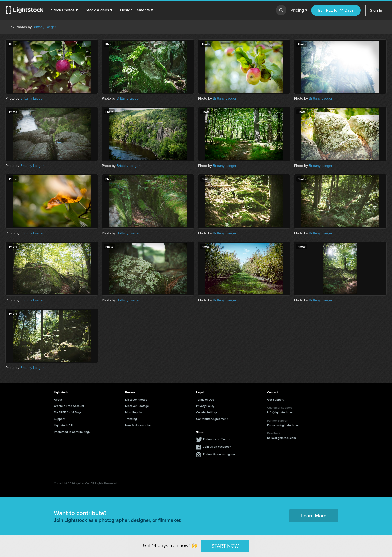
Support (59, 419)
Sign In (376, 10)
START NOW (225, 546)
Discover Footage (137, 406)
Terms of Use (205, 400)
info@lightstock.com (281, 412)
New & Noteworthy (138, 425)
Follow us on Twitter (217, 439)
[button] (65, 10)
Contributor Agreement (212, 419)
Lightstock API (64, 425)
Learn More (314, 515)
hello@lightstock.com (282, 438)
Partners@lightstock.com (284, 425)
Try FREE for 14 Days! (336, 10)
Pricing (299, 10)
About (58, 400)
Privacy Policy (205, 406)
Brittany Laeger (44, 27)
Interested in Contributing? (72, 432)
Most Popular (134, 412)
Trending (131, 419)
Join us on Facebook (217, 446)
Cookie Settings (207, 412)
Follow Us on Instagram (219, 454)
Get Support (275, 400)
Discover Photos (136, 400)
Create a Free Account (69, 406)
